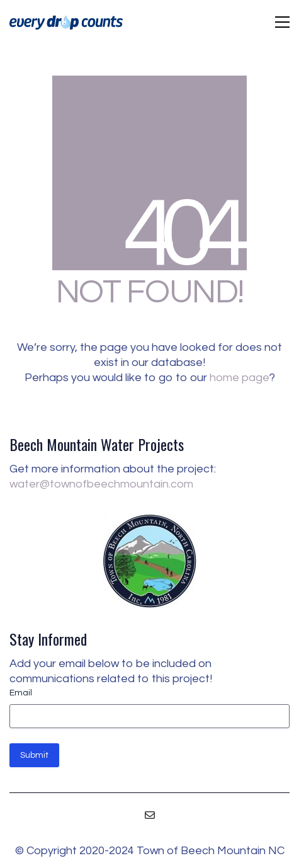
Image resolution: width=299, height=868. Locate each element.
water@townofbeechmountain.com (101, 484)
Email (21, 693)
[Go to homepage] (66, 22)
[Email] (150, 815)
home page (240, 378)
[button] (282, 22)
